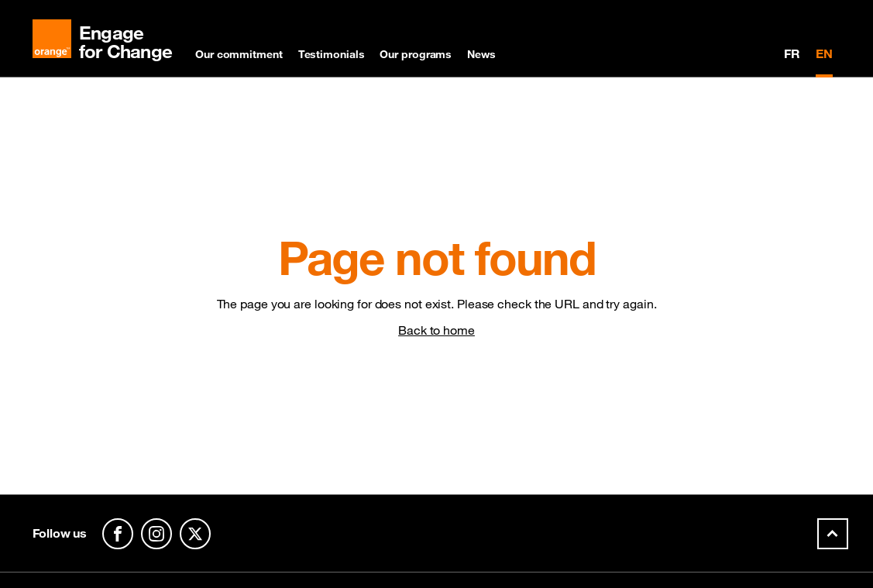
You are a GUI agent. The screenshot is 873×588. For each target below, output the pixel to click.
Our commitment (239, 54)
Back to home (436, 330)
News (481, 54)
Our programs (416, 54)
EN (824, 53)
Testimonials (332, 54)
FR (792, 53)
